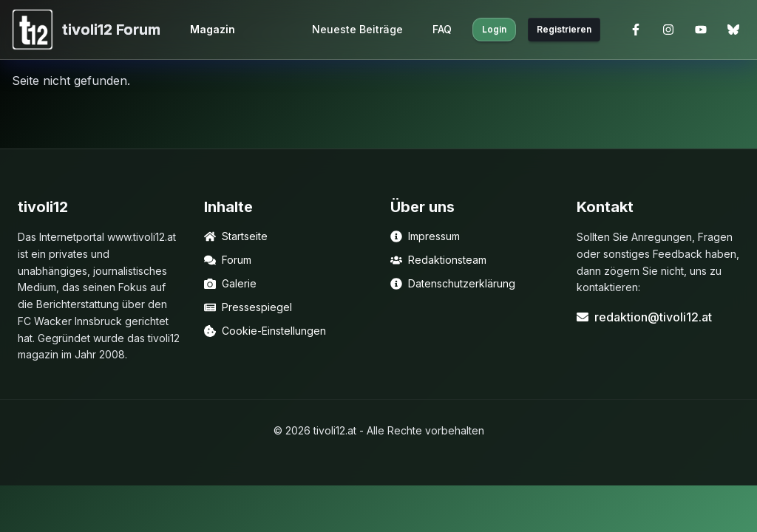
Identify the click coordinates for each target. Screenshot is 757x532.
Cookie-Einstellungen (265, 331)
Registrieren (564, 29)
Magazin (213, 29)
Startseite (236, 236)
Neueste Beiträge (357, 29)
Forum (228, 260)
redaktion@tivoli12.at (644, 317)
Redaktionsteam (438, 260)
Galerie (230, 283)
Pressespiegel (248, 307)
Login (494, 29)
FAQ (442, 29)
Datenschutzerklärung (453, 283)
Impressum (425, 236)
